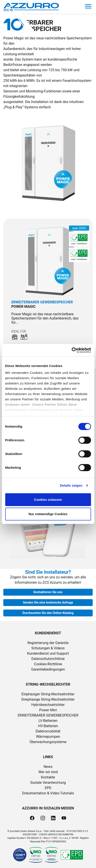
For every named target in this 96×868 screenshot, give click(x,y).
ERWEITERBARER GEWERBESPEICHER (48, 715)
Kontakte (48, 777)
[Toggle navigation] (88, 7)
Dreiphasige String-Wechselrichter (48, 699)
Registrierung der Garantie (48, 643)
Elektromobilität (48, 731)
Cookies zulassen (48, 500)
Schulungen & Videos (48, 648)
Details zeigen (71, 485)
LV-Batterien (48, 721)
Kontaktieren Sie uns (48, 592)
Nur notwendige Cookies (48, 514)
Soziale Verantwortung (48, 783)
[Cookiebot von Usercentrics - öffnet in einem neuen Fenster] (72, 350)
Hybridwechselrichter (48, 705)
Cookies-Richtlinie (48, 664)
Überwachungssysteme (48, 742)
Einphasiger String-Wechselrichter (48, 694)
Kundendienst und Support (48, 653)
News (48, 767)
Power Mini (48, 710)
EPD (48, 788)
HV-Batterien (48, 726)
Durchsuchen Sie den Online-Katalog (48, 613)
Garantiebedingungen (48, 669)
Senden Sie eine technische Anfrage (48, 602)
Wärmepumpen (48, 737)
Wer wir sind (48, 772)
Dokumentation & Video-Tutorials (48, 793)
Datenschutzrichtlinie (48, 659)
